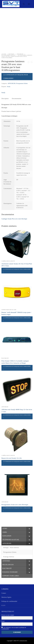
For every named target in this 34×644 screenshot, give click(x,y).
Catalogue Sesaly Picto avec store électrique (14, 219)
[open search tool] (24, 4)
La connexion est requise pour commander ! (16, 77)
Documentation (16, 99)
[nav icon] (29, 4)
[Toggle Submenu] (29, 529)
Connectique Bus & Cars (9, 310)
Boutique (11, 54)
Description (5, 99)
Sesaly (9, 87)
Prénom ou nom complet (8, 615)
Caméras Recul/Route (8, 261)
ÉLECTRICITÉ (5, 358)
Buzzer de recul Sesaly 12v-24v (12, 458)
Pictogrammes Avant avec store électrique (15, 505)
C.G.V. (3, 605)
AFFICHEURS (20, 54)
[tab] (5, 99)
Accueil (4, 54)
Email (3, 621)
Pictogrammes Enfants (8, 55)
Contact (4, 593)
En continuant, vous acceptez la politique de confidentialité (14, 628)
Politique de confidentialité (9, 601)
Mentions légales (6, 597)
